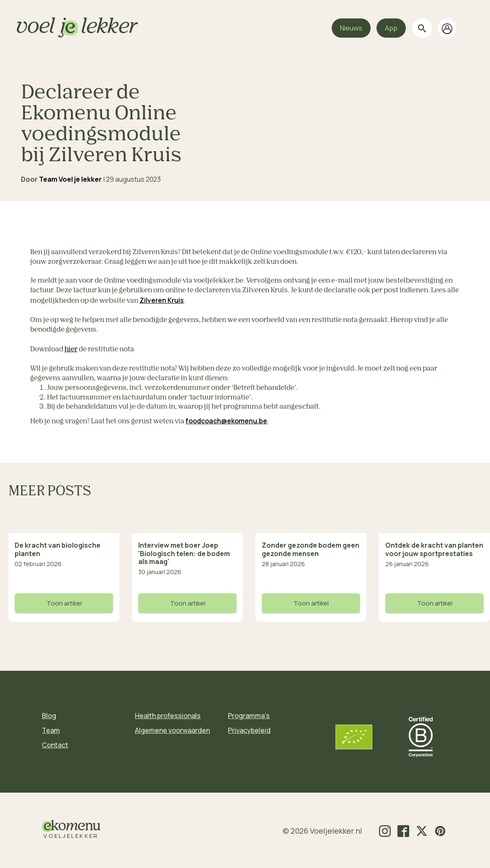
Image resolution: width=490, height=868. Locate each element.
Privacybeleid (249, 730)
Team (51, 730)
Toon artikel (64, 603)
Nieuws (351, 28)
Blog (49, 716)
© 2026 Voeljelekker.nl (322, 831)
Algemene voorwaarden (172, 730)
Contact (55, 745)
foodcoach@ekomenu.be (226, 421)
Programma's (249, 716)
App (391, 28)
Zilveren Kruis (162, 300)
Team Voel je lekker (70, 179)
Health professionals (168, 716)
